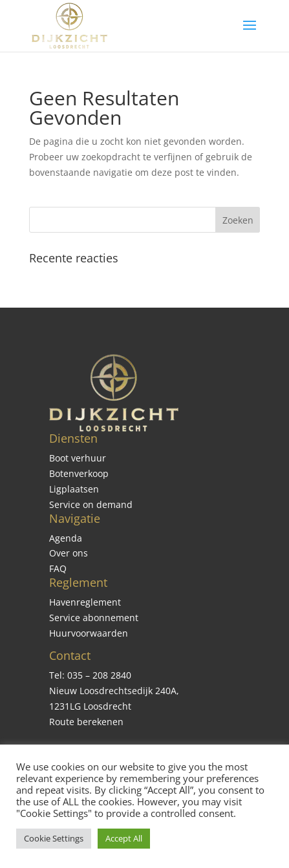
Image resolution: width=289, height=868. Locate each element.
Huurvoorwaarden (89, 633)
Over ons (69, 553)
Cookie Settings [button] (54, 838)
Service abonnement (94, 618)
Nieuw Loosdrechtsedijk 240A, (114, 691)
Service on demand (91, 504)
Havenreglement (85, 602)
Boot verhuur (78, 458)
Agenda (66, 538)
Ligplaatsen (74, 489)
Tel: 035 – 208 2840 (90, 675)
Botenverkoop (79, 473)
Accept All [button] (124, 838)
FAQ (58, 568)
